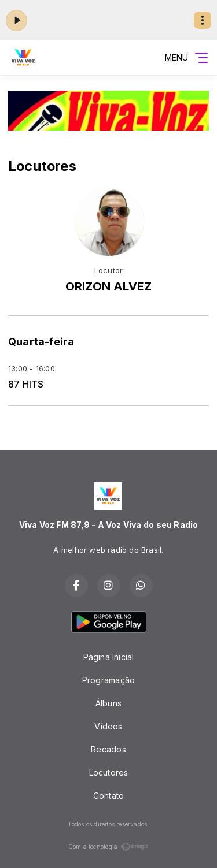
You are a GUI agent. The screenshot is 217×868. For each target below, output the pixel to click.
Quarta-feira (41, 342)
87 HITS (26, 384)
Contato (108, 796)
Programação (108, 680)
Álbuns (108, 703)
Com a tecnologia (108, 847)
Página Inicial (109, 657)
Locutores (109, 772)
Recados (108, 749)
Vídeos (108, 726)
